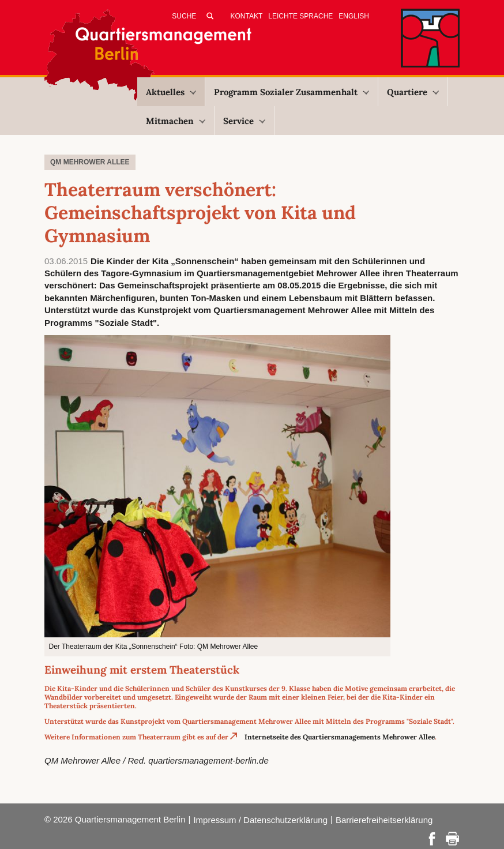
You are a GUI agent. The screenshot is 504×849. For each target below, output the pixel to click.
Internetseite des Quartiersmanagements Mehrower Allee (340, 737)
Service (244, 121)
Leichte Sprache (300, 16)
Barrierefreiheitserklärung (384, 820)
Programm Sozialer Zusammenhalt (292, 92)
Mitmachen (176, 121)
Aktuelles (171, 92)
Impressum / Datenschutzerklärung (260, 820)
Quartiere (413, 92)
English (354, 16)
